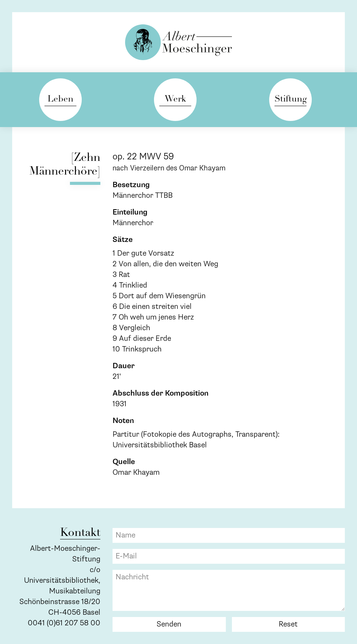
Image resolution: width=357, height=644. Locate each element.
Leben (60, 99)
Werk (175, 99)
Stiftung (290, 99)
